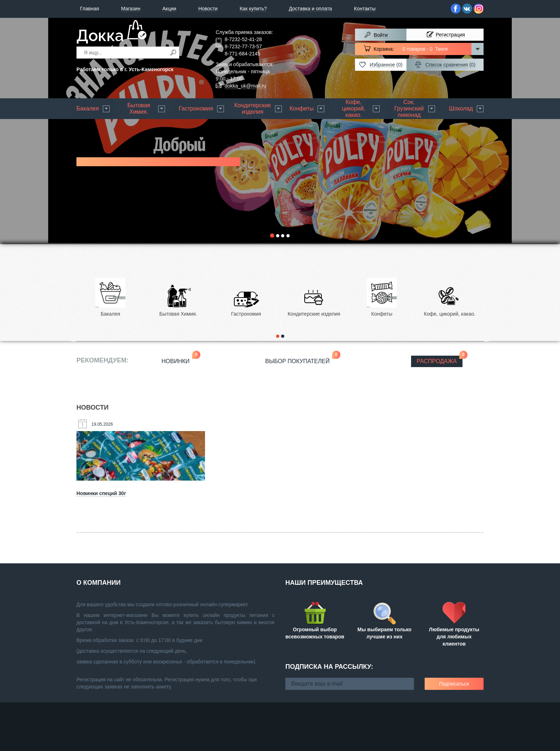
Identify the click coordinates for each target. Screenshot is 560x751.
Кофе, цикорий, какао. (353, 108)
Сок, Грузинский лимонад (409, 108)
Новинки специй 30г (101, 493)
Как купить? (253, 9)
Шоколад (461, 108)
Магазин (131, 9)
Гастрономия (196, 108)
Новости (208, 9)
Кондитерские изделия (253, 108)
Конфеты (302, 108)
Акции (169, 9)
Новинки (178, 360)
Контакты (365, 9)
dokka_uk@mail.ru (245, 86)
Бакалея (88, 108)
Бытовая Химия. (139, 108)
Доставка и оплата (311, 9)
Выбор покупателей (300, 360)
